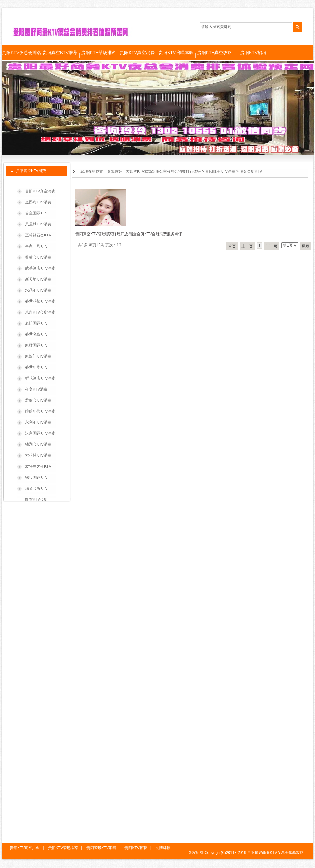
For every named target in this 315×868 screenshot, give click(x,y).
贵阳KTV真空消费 (137, 53)
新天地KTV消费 (38, 279)
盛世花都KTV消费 (40, 301)
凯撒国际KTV (36, 345)
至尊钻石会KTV (38, 235)
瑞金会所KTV (251, 171)
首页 (232, 246)
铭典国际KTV (36, 477)
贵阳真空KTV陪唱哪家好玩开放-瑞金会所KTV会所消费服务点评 (129, 234)
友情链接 (163, 848)
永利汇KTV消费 (38, 422)
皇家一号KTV (36, 246)
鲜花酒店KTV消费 (40, 378)
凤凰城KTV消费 (38, 224)
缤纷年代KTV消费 (40, 411)
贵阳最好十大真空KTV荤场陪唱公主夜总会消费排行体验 (154, 171)
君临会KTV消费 (38, 400)
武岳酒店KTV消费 (40, 268)
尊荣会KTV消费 (38, 257)
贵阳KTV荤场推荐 (63, 848)
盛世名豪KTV (36, 334)
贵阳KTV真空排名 (25, 848)
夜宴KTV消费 (36, 389)
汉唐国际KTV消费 (40, 433)
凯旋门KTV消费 (38, 356)
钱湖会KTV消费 (38, 444)
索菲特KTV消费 (38, 455)
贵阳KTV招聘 (253, 53)
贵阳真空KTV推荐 (60, 53)
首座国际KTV (36, 213)
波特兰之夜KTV (38, 466)
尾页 (306, 246)
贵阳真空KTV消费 (220, 171)
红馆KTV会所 (36, 499)
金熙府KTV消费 (38, 202)
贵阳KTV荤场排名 (99, 53)
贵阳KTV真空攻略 (215, 53)
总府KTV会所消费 (40, 312)
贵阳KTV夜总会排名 (21, 53)
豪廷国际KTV (36, 323)
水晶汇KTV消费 (38, 290)
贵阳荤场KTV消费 (101, 848)
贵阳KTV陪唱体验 (176, 53)
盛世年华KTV (36, 367)
